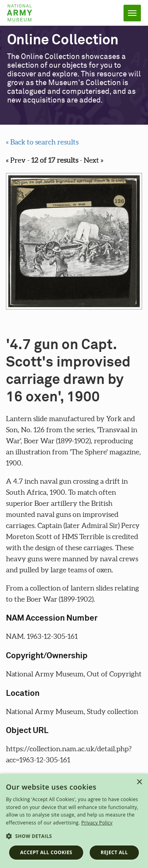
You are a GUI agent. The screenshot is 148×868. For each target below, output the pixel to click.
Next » (94, 160)
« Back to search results (42, 142)
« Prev (16, 160)
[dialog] (74, 821)
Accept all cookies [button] (46, 852)
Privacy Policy (97, 823)
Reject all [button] (114, 852)
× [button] (139, 782)
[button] (74, 836)
